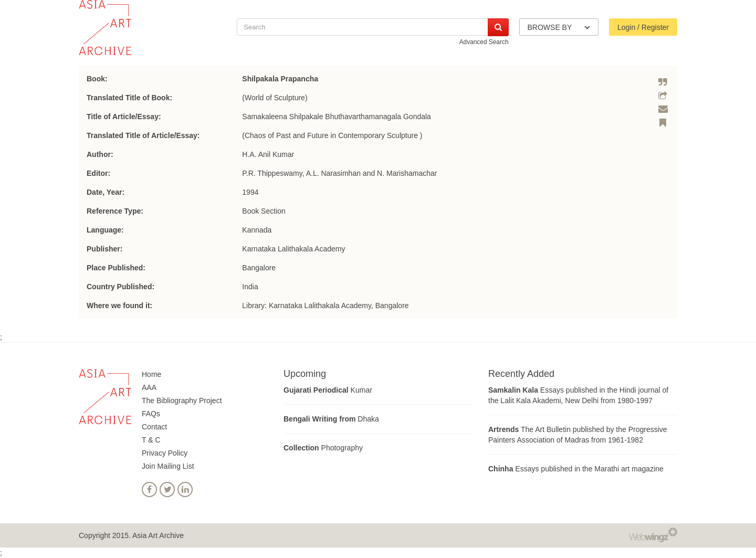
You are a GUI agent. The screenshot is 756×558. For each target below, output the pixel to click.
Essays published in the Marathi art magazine (576, 469)
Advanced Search (484, 42)
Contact (154, 427)
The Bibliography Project (182, 401)
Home (151, 374)
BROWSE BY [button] (559, 27)
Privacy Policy (165, 453)
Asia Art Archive (158, 535)
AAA (149, 387)
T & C (151, 440)
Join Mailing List (168, 466)
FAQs (151, 414)
